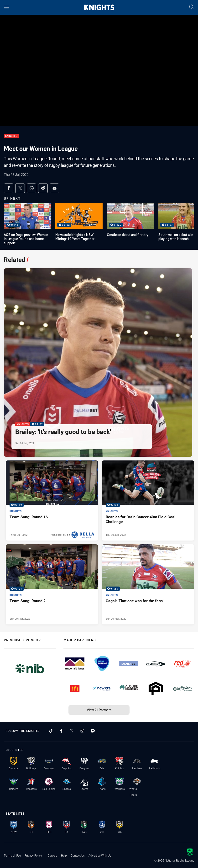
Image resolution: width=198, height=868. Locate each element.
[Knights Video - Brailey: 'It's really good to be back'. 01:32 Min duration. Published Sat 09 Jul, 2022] (98, 363)
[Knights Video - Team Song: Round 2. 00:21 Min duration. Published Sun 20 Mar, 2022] (52, 584)
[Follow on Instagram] (82, 731)
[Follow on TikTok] (51, 731)
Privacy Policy (33, 855)
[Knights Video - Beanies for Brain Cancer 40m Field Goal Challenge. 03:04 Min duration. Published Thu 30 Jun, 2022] (148, 500)
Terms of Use (12, 855)
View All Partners (99, 710)
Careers (52, 855)
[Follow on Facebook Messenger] (93, 731)
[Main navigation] (6, 7)
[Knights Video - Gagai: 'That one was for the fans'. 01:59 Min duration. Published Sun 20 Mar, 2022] (148, 584)
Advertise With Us (100, 855)
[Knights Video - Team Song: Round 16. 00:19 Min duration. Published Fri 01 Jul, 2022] (52, 500)
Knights (11, 136)
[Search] (192, 7)
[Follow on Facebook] (61, 731)
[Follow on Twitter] (72, 731)
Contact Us (78, 855)
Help (64, 855)
